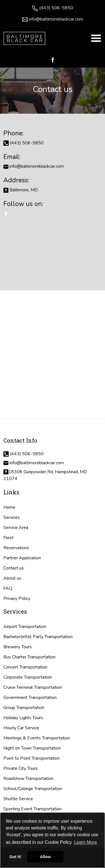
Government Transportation (30, 697)
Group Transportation (24, 708)
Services (12, 517)
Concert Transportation (25, 667)
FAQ (8, 588)
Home (9, 507)
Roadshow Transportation (28, 779)
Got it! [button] (15, 857)
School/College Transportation (33, 789)
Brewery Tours (18, 647)
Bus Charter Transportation (29, 657)
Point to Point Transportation (32, 758)
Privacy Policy (17, 598)
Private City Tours (21, 768)
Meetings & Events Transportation (37, 738)
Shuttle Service (18, 799)
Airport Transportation (25, 627)
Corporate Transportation (28, 677)
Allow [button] (45, 857)
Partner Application (22, 558)
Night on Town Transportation (32, 748)
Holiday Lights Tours (23, 718)
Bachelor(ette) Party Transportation (38, 637)
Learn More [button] (85, 842)
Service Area (16, 528)
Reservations (16, 548)
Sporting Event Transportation (32, 809)
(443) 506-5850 (56, 8)
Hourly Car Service (21, 728)
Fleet (9, 538)
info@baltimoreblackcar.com (56, 19)
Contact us (14, 568)
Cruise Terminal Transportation (33, 687)
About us (12, 578)
